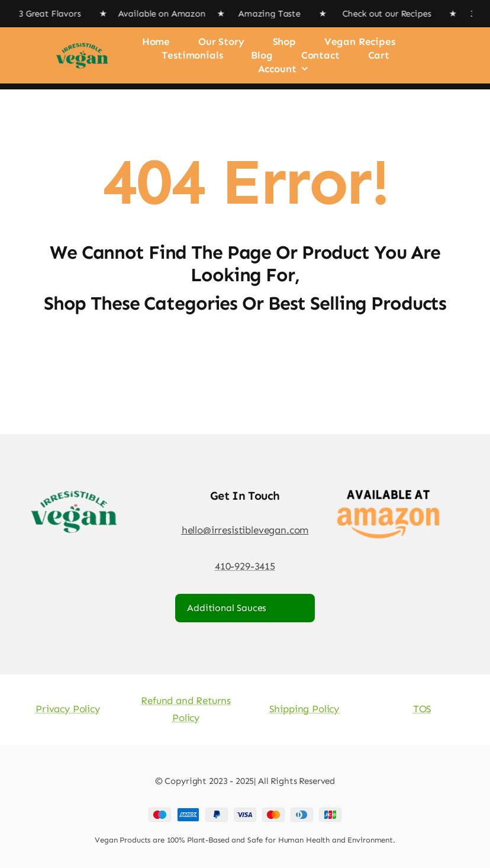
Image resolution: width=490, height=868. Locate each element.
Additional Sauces (227, 608)
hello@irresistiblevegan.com (245, 530)
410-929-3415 (245, 566)
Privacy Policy (68, 709)
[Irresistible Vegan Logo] (82, 40)
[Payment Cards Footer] (245, 812)
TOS (423, 709)
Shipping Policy (304, 709)
